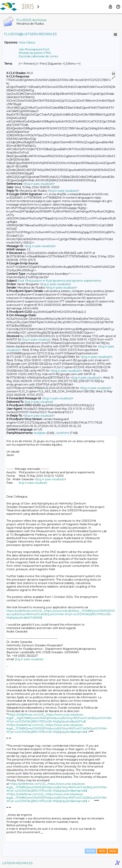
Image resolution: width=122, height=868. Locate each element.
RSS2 (113, 851)
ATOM (91, 851)
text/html (63, 433)
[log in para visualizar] (39, 184)
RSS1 (102, 851)
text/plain (40, 433)
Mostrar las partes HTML (35, 53)
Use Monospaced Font (34, 49)
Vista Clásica (27, 42)
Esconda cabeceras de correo (39, 56)
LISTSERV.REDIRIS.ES (17, 863)
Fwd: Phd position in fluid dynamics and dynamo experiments (59, 281)
